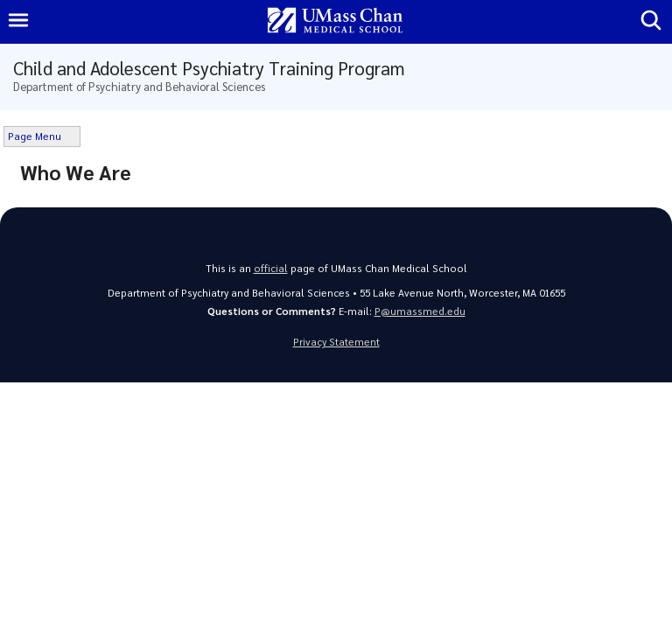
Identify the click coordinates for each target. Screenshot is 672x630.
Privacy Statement (336, 342)
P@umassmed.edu (420, 311)
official (271, 268)
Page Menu (35, 136)
